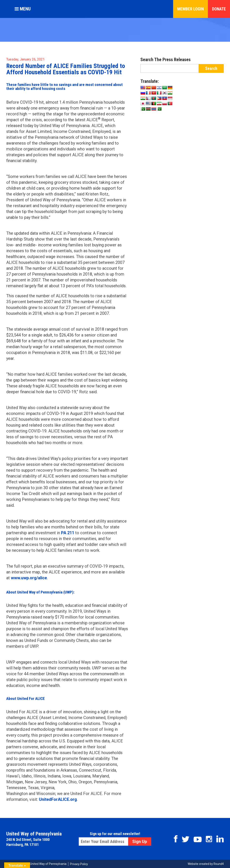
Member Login (191, 9)
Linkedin (220, 839)
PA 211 (68, 533)
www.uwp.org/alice (29, 578)
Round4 (219, 864)
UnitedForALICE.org (58, 799)
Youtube (198, 839)
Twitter (186, 839)
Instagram (209, 839)
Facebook (176, 839)
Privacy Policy (79, 864)
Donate (219, 9)
